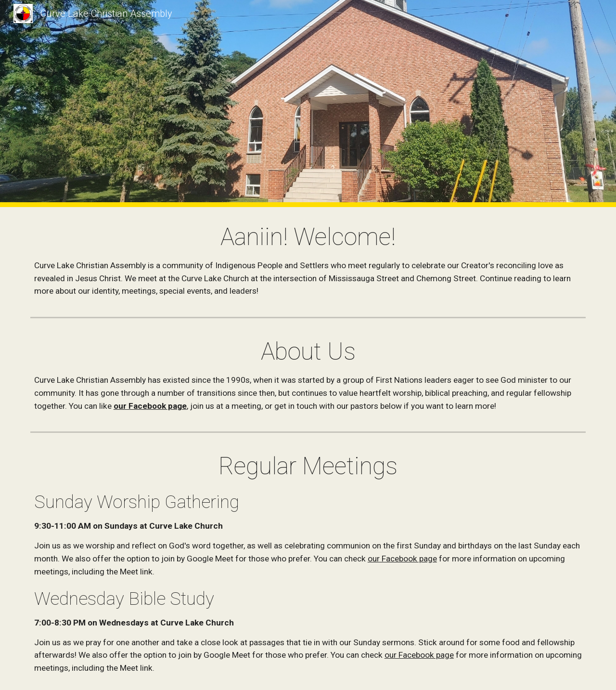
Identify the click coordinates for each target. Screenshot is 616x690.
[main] (308, 260)
